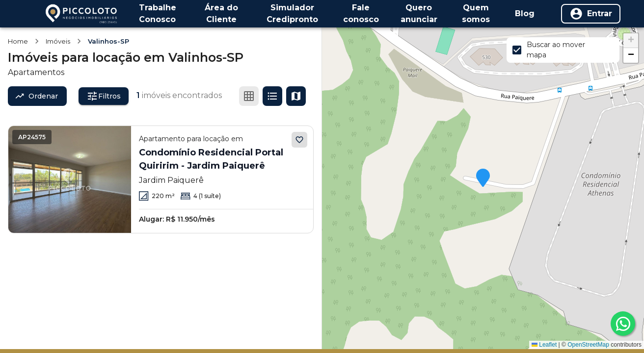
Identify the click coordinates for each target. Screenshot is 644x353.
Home (18, 41)
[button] (483, 178)
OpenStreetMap (588, 345)
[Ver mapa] (296, 96)
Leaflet (544, 345)
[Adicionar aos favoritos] (299, 140)
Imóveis (58, 41)
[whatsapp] (623, 324)
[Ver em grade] (249, 96)
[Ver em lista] (272, 96)
